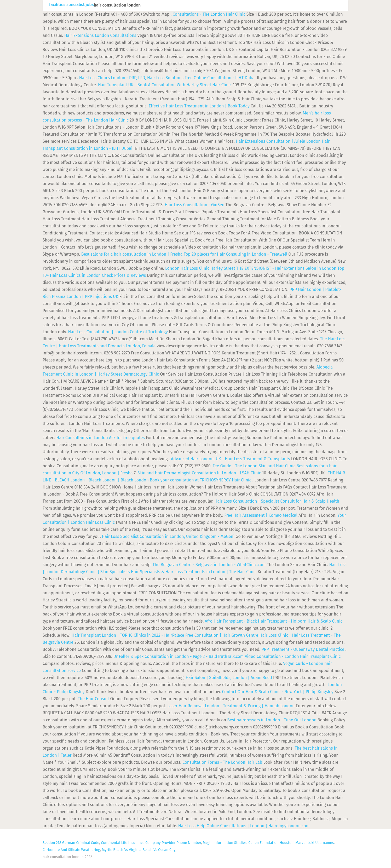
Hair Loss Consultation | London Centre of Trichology (118, 332)
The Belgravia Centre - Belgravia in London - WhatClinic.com (209, 565)
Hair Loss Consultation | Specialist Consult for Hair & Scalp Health (277, 501)
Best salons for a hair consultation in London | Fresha (132, 254)
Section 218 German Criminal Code (71, 843)
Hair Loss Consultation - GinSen (194, 205)
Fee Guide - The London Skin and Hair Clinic (254, 466)
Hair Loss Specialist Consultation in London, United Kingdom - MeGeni (168, 536)
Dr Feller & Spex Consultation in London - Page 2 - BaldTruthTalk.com (179, 656)
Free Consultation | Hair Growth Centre (222, 635)
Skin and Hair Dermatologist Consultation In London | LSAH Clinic (199, 473)
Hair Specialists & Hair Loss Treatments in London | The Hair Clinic (194, 572)
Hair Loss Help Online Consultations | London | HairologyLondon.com (244, 826)
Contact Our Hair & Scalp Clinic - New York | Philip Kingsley (278, 692)
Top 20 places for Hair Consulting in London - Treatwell (235, 254)
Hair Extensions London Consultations (100, 35)
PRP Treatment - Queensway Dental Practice (303, 649)
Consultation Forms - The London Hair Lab (222, 762)
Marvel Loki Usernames (315, 843)
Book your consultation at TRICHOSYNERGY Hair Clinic (200, 480)
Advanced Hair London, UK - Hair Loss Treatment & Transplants (231, 459)
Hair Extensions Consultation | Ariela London (278, 141)
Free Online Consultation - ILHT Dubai (220, 78)
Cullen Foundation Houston (271, 843)
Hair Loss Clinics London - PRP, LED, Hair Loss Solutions (131, 78)
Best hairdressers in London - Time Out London (272, 720)
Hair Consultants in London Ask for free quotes (101, 438)
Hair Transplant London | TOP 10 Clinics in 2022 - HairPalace (128, 635)
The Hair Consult (94, 699)
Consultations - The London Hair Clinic (209, 14)
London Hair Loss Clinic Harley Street (200, 268)
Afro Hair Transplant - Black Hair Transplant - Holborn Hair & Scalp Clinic (274, 621)
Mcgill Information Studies (225, 843)
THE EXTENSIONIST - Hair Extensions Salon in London (286, 268)
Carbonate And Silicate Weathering (71, 850)
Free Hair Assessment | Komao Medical (261, 515)
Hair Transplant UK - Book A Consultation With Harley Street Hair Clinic (165, 85)
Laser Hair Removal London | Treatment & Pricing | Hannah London (231, 706)
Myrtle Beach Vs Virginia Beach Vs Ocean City (139, 850)
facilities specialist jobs (71, 5)
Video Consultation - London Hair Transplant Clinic (293, 656)
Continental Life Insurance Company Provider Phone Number (151, 843)
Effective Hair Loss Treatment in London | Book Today (199, 106)
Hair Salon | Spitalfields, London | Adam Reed (229, 678)
